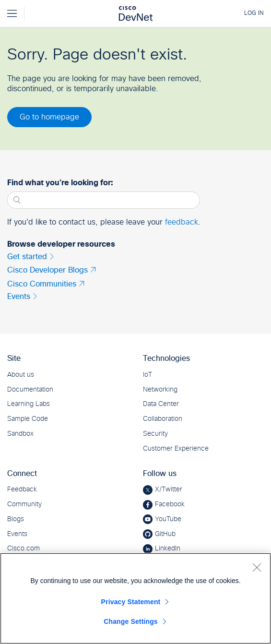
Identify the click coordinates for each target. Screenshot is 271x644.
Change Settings (131, 621)
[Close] (257, 567)
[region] (135, 598)
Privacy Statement (131, 602)
